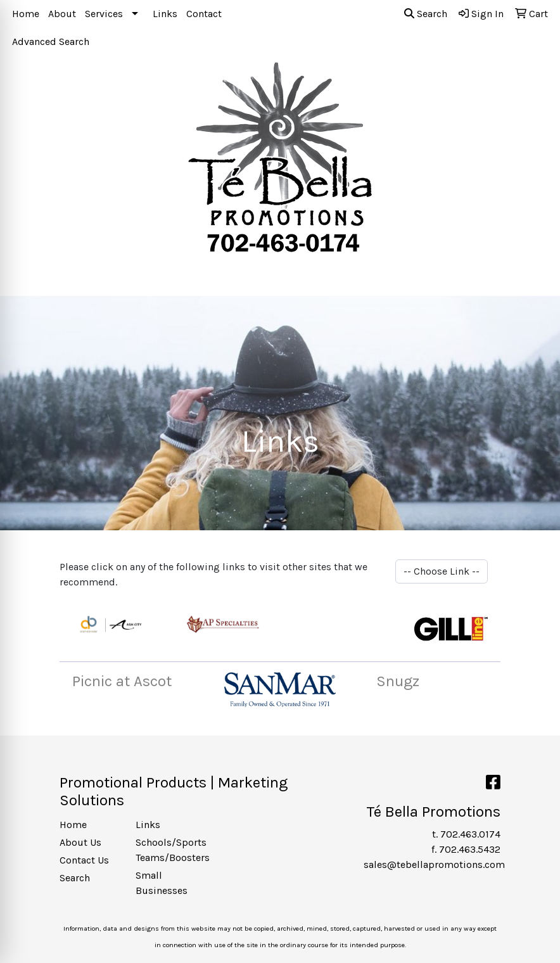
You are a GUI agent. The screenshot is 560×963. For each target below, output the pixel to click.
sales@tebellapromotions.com (434, 864)
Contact (204, 14)
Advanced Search (51, 41)
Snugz (398, 681)
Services (104, 14)
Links (165, 14)
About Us (80, 842)
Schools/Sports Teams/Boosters (166, 850)
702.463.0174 (470, 834)
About (62, 14)
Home (26, 14)
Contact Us (84, 860)
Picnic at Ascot (122, 681)
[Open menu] (535, 277)
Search (426, 14)
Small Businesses (162, 883)
